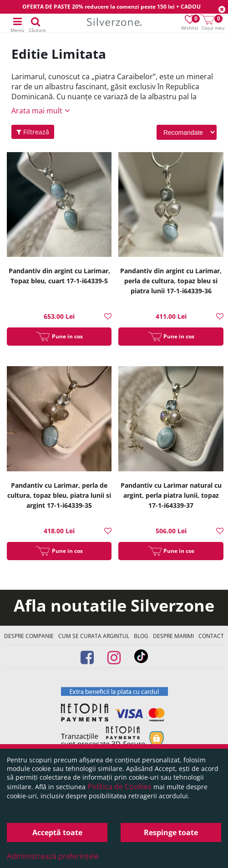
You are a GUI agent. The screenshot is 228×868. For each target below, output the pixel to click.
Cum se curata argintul (94, 636)
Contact (211, 636)
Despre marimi (173, 636)
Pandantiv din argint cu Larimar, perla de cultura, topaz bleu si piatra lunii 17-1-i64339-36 (171, 281)
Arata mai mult (37, 111)
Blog (141, 636)
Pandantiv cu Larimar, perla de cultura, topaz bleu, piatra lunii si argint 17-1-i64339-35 (59, 495)
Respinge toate (171, 832)
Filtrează (33, 132)
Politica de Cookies (119, 786)
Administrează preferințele (53, 856)
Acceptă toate (57, 832)
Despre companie (29, 636)
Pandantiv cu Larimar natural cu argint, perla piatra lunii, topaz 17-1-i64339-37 (171, 495)
